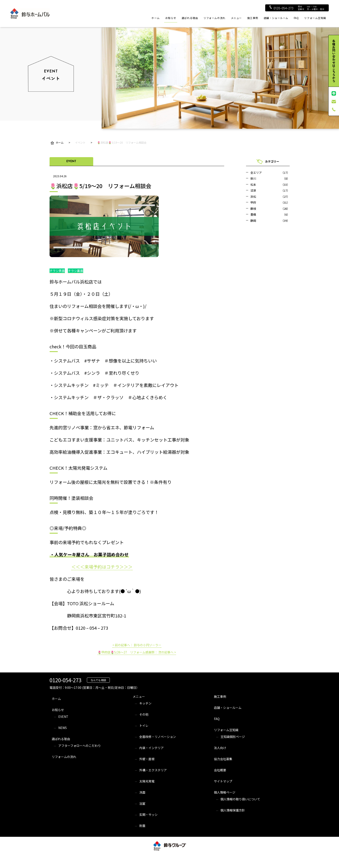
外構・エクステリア (153, 770)
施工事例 (253, 18)
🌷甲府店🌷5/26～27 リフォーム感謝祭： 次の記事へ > (137, 652)
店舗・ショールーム (276, 18)
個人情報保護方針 (233, 810)
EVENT (63, 717)
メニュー (236, 18)
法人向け (220, 748)
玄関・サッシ (148, 815)
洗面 (142, 792)
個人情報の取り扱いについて (240, 799)
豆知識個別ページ (233, 737)
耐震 (142, 826)
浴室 (142, 803)
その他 (144, 714)
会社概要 (220, 770)
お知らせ (171, 18)
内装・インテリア (151, 748)
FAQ (296, 18)
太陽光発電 (147, 781)
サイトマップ (223, 781)
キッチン (145, 703)
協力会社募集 (223, 759)
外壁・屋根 (147, 759)
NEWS (63, 728)
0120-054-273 (281, 8)
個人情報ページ (225, 792)
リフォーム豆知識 (315, 18)
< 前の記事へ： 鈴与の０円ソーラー (137, 645)
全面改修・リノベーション (158, 737)
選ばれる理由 (190, 18)
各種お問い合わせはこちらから (334, 61)
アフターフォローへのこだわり (80, 746)
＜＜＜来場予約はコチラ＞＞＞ (102, 567)
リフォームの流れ (214, 18)
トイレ (144, 725)
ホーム (156, 18)
